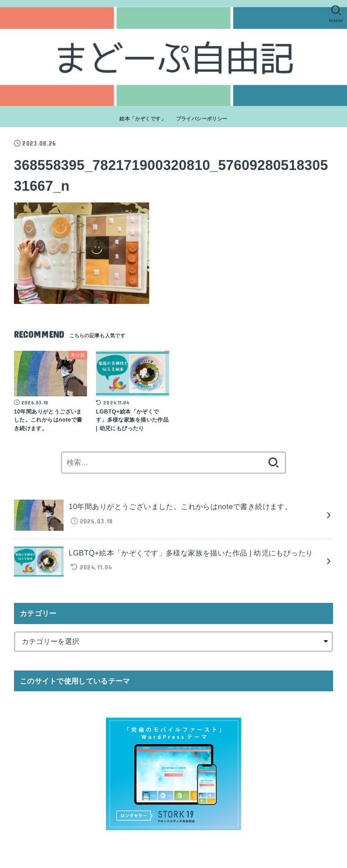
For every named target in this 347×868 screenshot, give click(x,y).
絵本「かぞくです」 (143, 119)
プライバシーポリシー (202, 119)
